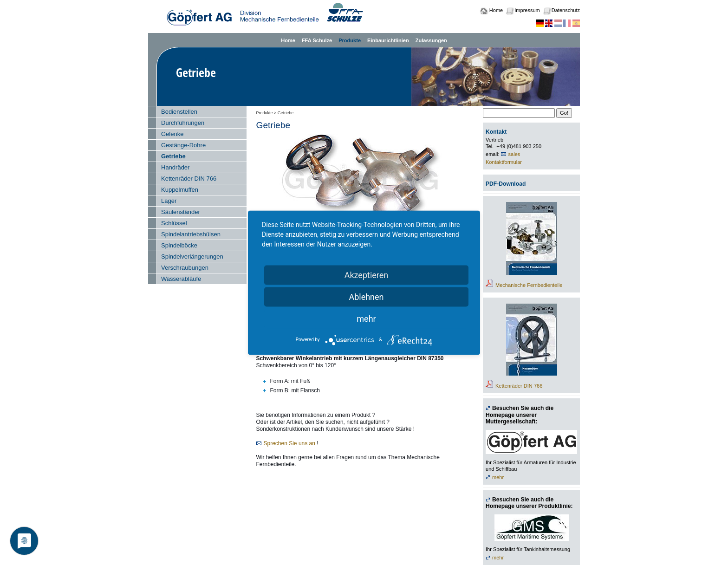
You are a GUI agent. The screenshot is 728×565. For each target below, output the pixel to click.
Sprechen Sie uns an (289, 443)
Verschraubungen (185, 268)
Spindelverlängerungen (192, 257)
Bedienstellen (179, 112)
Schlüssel (174, 223)
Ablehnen (366, 296)
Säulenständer (181, 212)
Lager (169, 201)
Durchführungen (183, 123)
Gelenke (172, 134)
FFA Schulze (317, 40)
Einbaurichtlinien (388, 40)
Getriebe (173, 156)
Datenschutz (566, 10)
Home (496, 10)
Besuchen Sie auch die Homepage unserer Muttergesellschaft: (520, 415)
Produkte (350, 40)
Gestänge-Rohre (183, 145)
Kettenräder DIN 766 (189, 179)
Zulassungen (431, 40)
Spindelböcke (179, 245)
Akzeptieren (367, 275)
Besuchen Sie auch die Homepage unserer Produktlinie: (529, 503)
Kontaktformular (504, 162)
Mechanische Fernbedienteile (529, 285)
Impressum (527, 10)
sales (514, 154)
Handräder (175, 167)
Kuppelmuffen (180, 190)
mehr (498, 477)
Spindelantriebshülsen (191, 234)
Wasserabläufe (181, 279)
